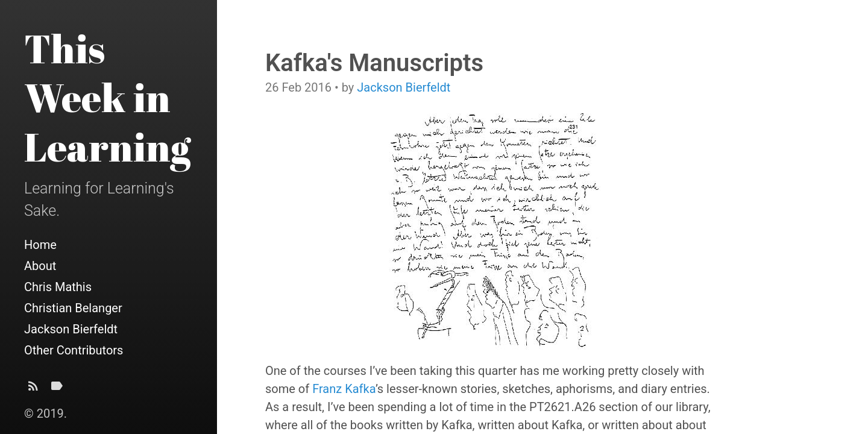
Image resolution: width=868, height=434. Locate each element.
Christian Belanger (73, 308)
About (40, 266)
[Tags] (57, 389)
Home (40, 245)
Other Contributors (74, 350)
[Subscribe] (33, 389)
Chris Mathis (58, 287)
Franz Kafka (344, 389)
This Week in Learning (107, 97)
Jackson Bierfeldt (71, 329)
